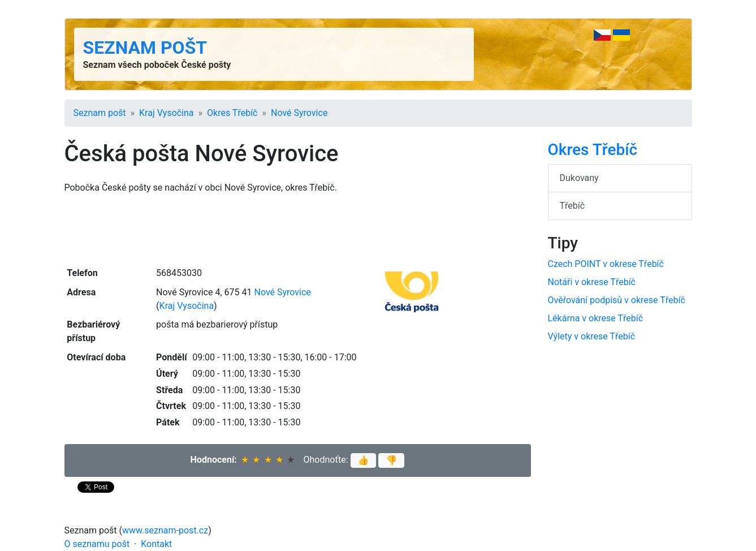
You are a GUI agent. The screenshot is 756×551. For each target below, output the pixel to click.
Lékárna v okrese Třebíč (596, 318)
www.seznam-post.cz (165, 530)
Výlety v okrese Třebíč (592, 336)
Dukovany (579, 178)
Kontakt (156, 544)
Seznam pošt (145, 48)
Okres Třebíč (232, 113)
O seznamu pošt (97, 544)
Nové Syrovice (299, 113)
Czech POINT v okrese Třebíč (606, 264)
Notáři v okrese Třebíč (592, 282)
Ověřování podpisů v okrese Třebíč (617, 300)
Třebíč (573, 206)
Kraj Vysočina (167, 113)
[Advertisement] (298, 229)
